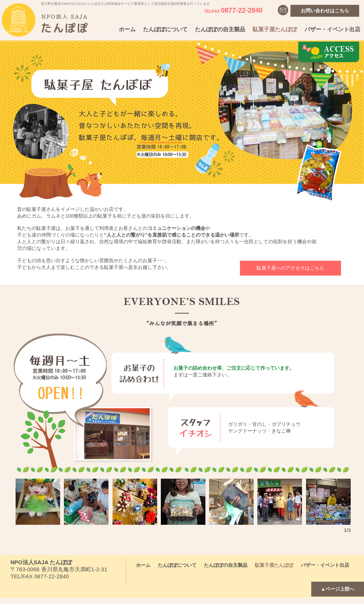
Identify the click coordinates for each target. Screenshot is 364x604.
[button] (38, 502)
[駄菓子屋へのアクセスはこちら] (290, 268)
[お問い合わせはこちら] (325, 11)
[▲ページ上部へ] (338, 589)
